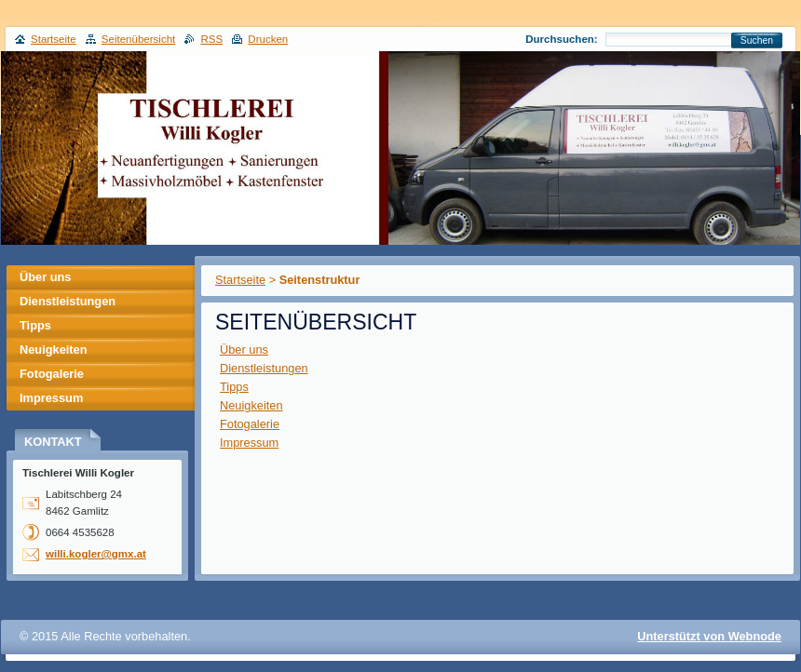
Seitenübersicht (138, 39)
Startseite (240, 280)
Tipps (234, 387)
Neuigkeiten (251, 405)
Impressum (249, 443)
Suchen (757, 40)
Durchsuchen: (561, 39)
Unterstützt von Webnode (709, 636)
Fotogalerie (250, 424)
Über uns (244, 349)
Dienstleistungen (264, 368)
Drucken (268, 39)
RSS (211, 39)
